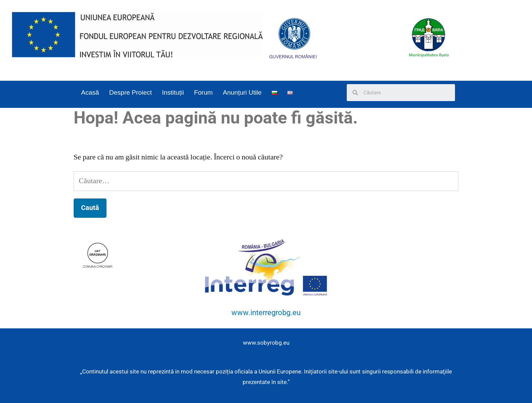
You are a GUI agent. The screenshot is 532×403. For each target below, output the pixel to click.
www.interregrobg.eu (266, 313)
